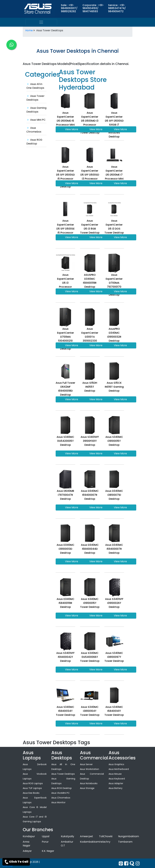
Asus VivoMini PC (60, 793)
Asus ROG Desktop (34, 142)
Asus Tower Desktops (35, 98)
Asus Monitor (58, 802)
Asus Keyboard (117, 779)
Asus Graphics (116, 764)
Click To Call (16, 862)
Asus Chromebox (34, 130)
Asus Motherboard (119, 769)
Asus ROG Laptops (33, 783)
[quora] (132, 864)
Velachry (105, 842)
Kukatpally (67, 836)
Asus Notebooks (89, 783)
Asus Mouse (115, 774)
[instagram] (138, 864)
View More (72, 129)
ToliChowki (106, 836)
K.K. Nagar (48, 851)
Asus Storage (87, 788)
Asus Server (86, 764)
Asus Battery (115, 788)
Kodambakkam (90, 842)
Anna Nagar (27, 844)
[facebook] (126, 864)
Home (29, 30)
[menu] (41, 22)
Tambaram (125, 842)
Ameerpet (86, 836)
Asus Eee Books (31, 793)
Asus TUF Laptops (32, 788)
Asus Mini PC (36, 120)
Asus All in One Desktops (35, 86)
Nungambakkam (129, 836)
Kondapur (29, 836)
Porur (45, 842)
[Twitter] (121, 864)
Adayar (27, 851)
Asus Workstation (90, 769)
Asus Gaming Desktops (36, 110)
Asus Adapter (116, 783)
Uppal (46, 836)
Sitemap (8, 866)
